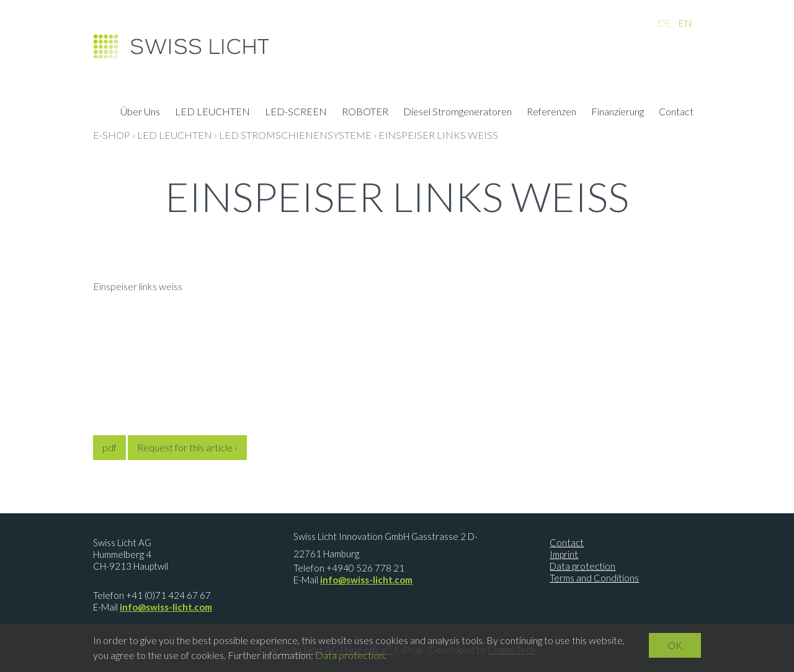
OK (675, 645)
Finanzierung (618, 113)
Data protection (582, 566)
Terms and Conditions (594, 578)
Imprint (564, 554)
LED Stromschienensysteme (295, 135)
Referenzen (551, 113)
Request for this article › (187, 447)
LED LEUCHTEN (212, 113)
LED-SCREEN (296, 113)
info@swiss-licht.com (166, 607)
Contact (676, 113)
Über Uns (140, 113)
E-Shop (112, 135)
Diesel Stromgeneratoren (457, 113)
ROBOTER (365, 113)
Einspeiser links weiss (438, 135)
